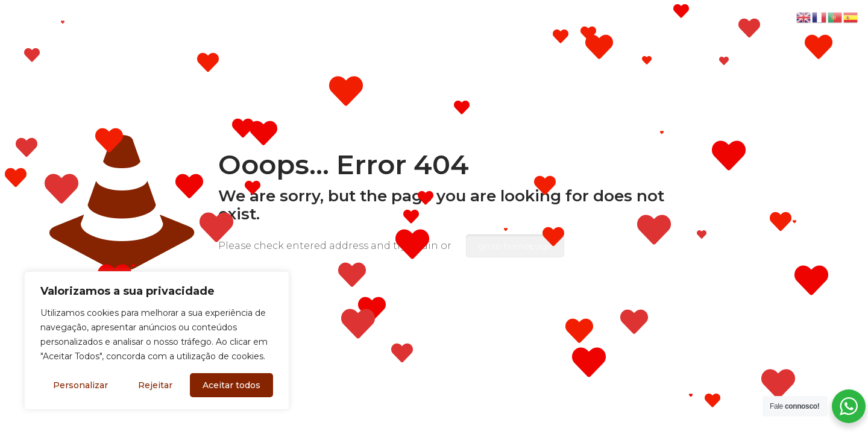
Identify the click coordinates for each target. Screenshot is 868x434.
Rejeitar (155, 385)
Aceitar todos (231, 385)
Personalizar (80, 385)
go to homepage (515, 246)
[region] (157, 341)
